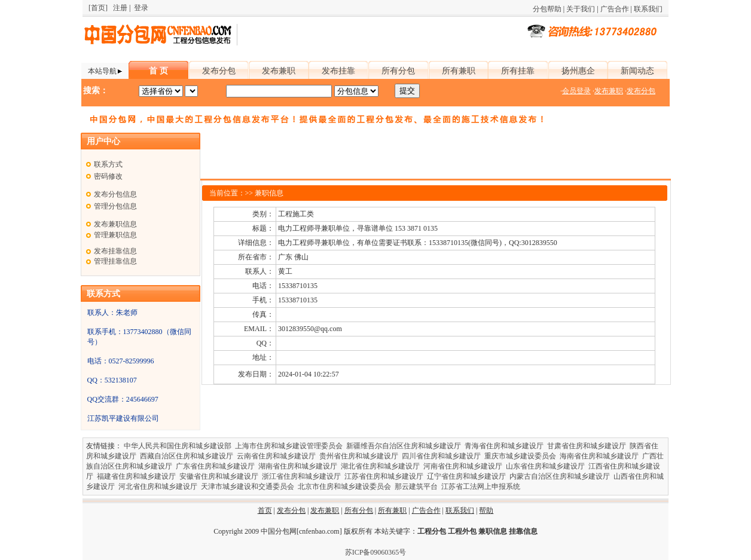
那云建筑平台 (416, 486)
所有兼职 (459, 71)
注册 (120, 8)
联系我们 (648, 9)
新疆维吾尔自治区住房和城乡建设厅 (404, 446)
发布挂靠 (338, 71)
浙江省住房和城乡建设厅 (301, 476)
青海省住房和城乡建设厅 (504, 446)
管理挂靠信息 (115, 261)
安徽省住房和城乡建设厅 (219, 476)
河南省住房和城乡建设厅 (463, 466)
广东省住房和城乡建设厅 (215, 466)
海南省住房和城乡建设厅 (599, 456)
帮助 (486, 510)
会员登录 (576, 91)
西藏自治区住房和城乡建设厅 (187, 456)
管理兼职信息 (115, 235)
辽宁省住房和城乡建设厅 (466, 476)
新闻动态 (637, 71)
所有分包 (398, 71)
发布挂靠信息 (115, 251)
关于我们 (581, 9)
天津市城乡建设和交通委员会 (248, 486)
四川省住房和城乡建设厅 (441, 456)
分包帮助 (547, 9)
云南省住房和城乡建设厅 (276, 456)
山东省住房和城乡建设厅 (545, 466)
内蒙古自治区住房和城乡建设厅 (560, 476)
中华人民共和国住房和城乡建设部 (178, 446)
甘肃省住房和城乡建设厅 (587, 446)
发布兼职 (279, 71)
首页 (265, 510)
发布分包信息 (115, 194)
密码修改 (108, 176)
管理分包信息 (115, 206)
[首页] (98, 8)
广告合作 (615, 9)
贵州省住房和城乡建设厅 (359, 456)
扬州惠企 (578, 71)
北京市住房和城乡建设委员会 (344, 486)
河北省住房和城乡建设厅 (158, 486)
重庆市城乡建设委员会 (520, 456)
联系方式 (108, 164)
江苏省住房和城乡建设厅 (384, 476)
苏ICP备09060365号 (376, 552)
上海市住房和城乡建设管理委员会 (289, 446)
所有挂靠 (518, 71)
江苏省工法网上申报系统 (481, 486)
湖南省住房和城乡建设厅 (298, 466)
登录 (141, 8)
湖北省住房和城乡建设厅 (380, 466)
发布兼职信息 (115, 224)
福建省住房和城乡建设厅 (136, 476)
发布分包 (219, 71)
